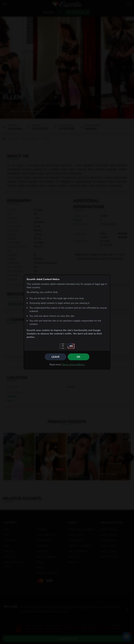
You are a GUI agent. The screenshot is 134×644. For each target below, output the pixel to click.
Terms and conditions (73, 365)
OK (79, 357)
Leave (56, 357)
